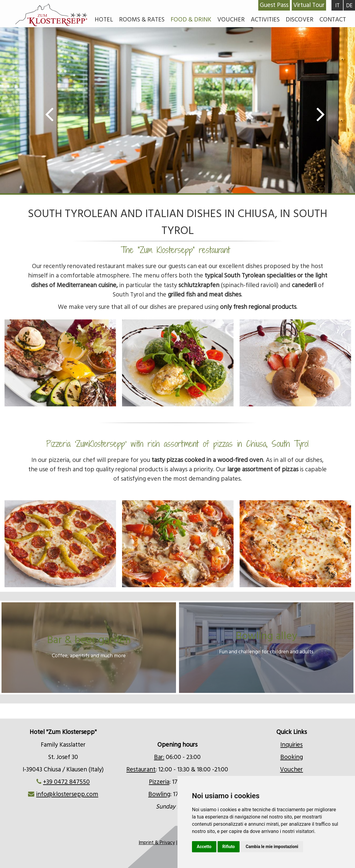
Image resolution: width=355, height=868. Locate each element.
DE (349, 6)
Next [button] (311, 114)
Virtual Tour (309, 5)
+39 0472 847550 (66, 782)
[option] (177, 117)
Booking (292, 757)
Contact (333, 20)
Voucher (231, 20)
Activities (265, 20)
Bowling (159, 794)
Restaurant (141, 770)
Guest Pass (274, 5)
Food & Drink (191, 20)
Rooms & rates (142, 20)
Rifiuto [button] (229, 847)
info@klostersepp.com (67, 794)
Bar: (159, 757)
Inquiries (291, 745)
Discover (300, 20)
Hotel (104, 20)
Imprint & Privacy (157, 843)
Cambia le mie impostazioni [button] (272, 847)
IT (337, 6)
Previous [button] (60, 114)
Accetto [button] (204, 847)
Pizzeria (159, 782)
